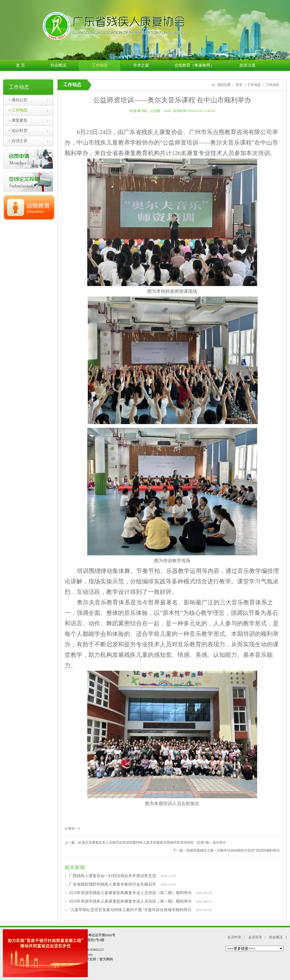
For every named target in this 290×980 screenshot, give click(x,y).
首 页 (27, 65)
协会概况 (65, 65)
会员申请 (234, 937)
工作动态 (106, 65)
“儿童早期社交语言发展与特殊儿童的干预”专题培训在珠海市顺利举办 (130, 910)
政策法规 (254, 65)
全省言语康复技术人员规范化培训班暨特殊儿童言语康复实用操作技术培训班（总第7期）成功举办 (152, 843)
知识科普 (18, 131)
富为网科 (106, 959)
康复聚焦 (18, 120)
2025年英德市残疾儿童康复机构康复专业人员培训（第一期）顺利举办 (130, 901)
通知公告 (18, 100)
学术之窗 (147, 65)
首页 (239, 85)
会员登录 (255, 937)
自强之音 (18, 141)
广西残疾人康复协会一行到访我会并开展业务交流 (112, 876)
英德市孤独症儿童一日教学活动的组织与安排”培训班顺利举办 (233, 850)
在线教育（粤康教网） (201, 65)
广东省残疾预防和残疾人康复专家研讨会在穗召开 (112, 884)
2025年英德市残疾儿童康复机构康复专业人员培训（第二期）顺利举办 (130, 893)
